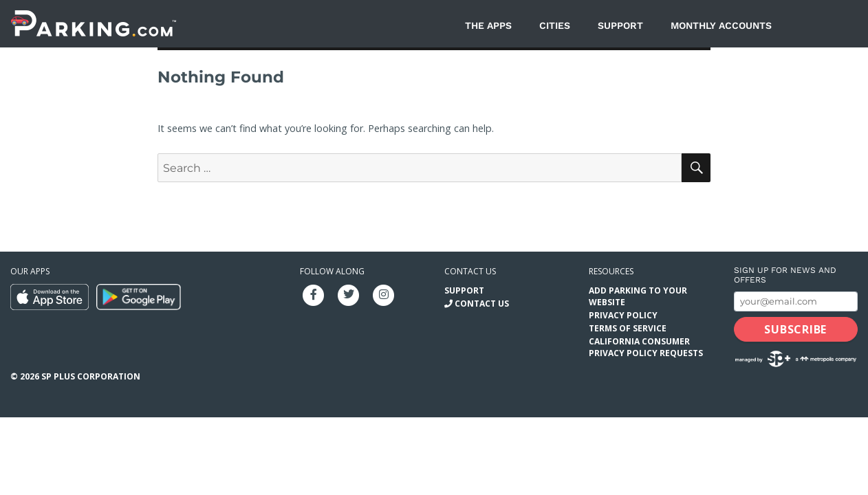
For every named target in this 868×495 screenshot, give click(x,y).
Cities (555, 25)
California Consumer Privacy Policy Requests (646, 347)
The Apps (488, 25)
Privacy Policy (623, 315)
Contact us (470, 271)
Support (620, 25)
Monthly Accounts (721, 25)
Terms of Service (628, 328)
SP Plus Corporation (91, 376)
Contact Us (482, 304)
